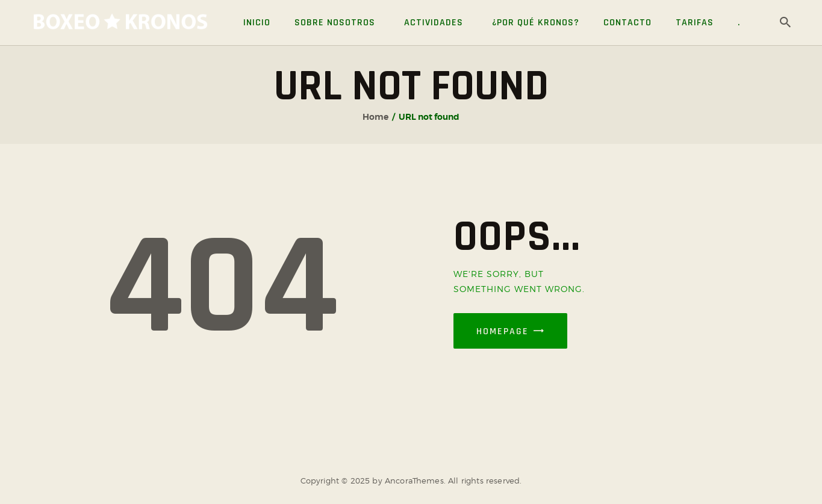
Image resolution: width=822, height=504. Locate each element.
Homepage (503, 331)
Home (375, 117)
